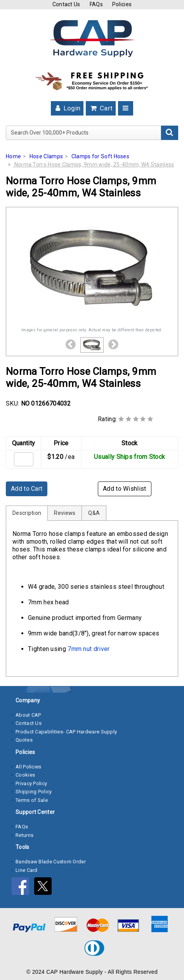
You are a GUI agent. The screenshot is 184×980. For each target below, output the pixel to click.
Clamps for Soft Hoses (100, 156)
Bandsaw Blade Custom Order (51, 862)
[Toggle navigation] (126, 108)
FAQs (96, 4)
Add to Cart (27, 489)
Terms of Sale (32, 800)
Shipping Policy (34, 792)
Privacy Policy (31, 783)
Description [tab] (27, 513)
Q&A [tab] (94, 513)
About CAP (28, 715)
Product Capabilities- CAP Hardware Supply (66, 732)
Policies (122, 4)
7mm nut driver (89, 649)
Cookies (25, 775)
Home (13, 156)
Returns (24, 835)
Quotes (24, 740)
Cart (101, 108)
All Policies (29, 767)
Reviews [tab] (65, 513)
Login (67, 108)
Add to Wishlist (125, 489)
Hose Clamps (46, 156)
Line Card (27, 870)
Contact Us (66, 4)
